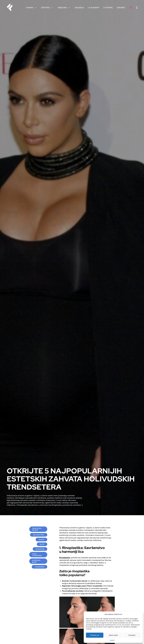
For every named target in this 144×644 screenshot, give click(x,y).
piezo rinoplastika (37, 555)
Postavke (132, 635)
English (131, 8)
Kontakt (121, 8)
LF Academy (94, 8)
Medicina (64, 8)
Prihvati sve (95, 635)
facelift (41, 539)
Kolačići (112, 640)
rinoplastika (39, 567)
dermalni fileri (39, 535)
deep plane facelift (37, 529)
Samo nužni (113, 635)
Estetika (48, 8)
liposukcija (40, 549)
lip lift (42, 544)
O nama (32, 8)
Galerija (79, 8)
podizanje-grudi (37, 561)
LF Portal (108, 8)
